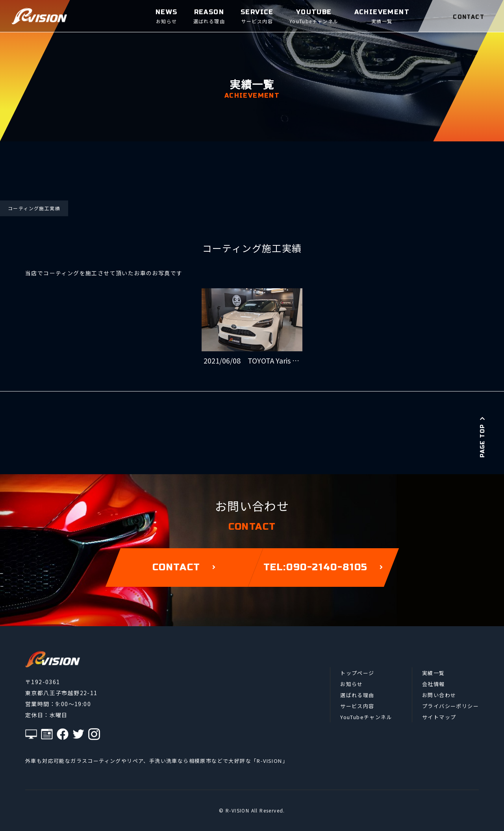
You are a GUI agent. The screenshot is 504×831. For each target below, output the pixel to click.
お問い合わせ (439, 695)
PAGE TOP (483, 437)
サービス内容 (357, 706)
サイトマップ (439, 717)
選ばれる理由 (357, 695)
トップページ (357, 673)
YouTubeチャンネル (366, 717)
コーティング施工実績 (34, 208)
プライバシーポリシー (450, 706)
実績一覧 (434, 673)
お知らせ (352, 684)
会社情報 (434, 684)
